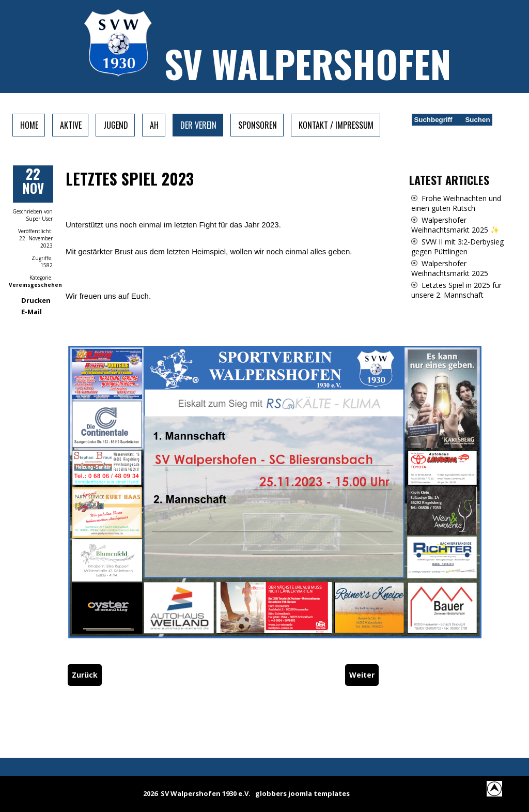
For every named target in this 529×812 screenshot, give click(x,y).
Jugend (116, 125)
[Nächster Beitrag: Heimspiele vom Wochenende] (362, 675)
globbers (271, 793)
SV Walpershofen (308, 63)
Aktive (71, 125)
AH (154, 125)
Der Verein (198, 125)
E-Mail (32, 312)
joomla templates (319, 793)
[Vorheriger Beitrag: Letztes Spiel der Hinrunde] (85, 675)
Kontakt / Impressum (336, 125)
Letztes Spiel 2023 (130, 179)
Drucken (36, 300)
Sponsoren (258, 125)
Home (29, 125)
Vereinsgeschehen (35, 285)
